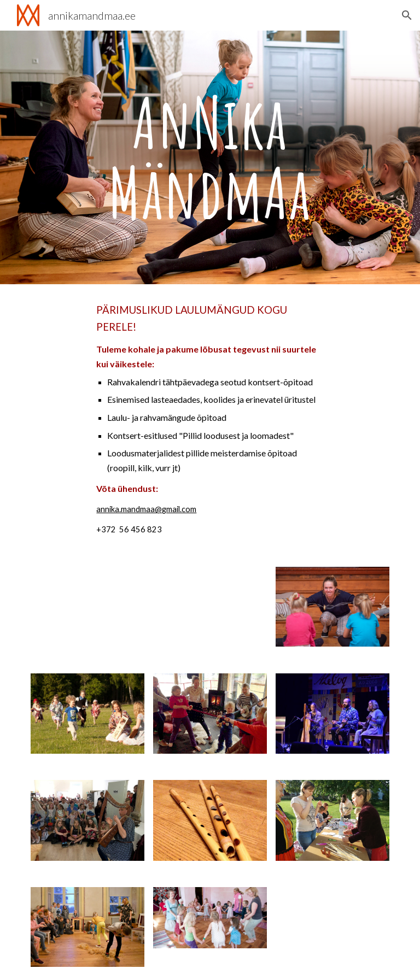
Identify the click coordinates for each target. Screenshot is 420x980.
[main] (210, 157)
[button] (407, 15)
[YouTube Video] (87, 607)
